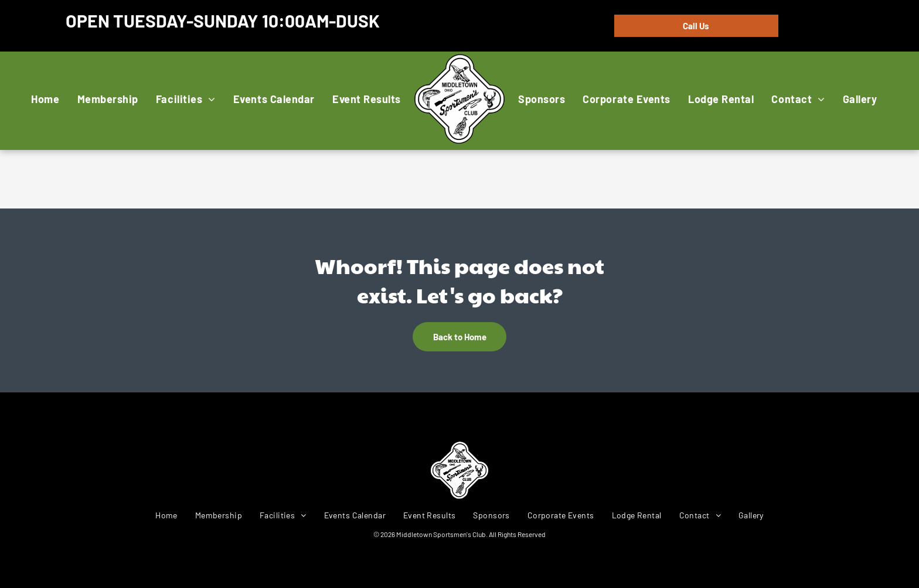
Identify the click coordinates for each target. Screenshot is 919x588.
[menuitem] (45, 99)
